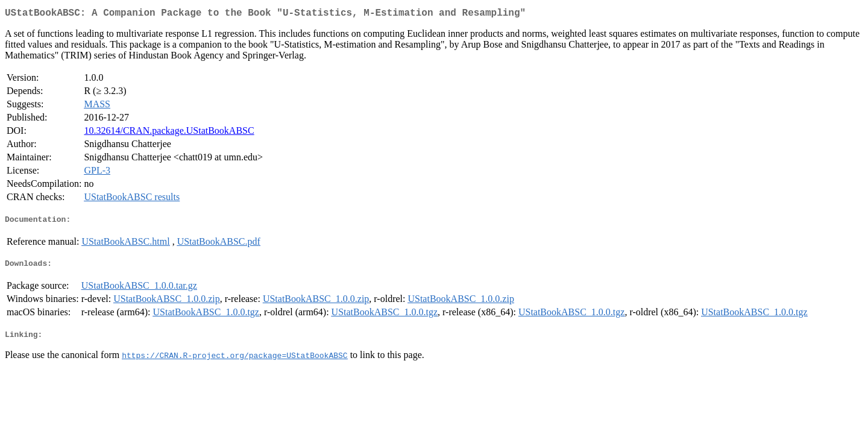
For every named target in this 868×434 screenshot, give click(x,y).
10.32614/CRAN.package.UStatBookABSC (169, 133)
